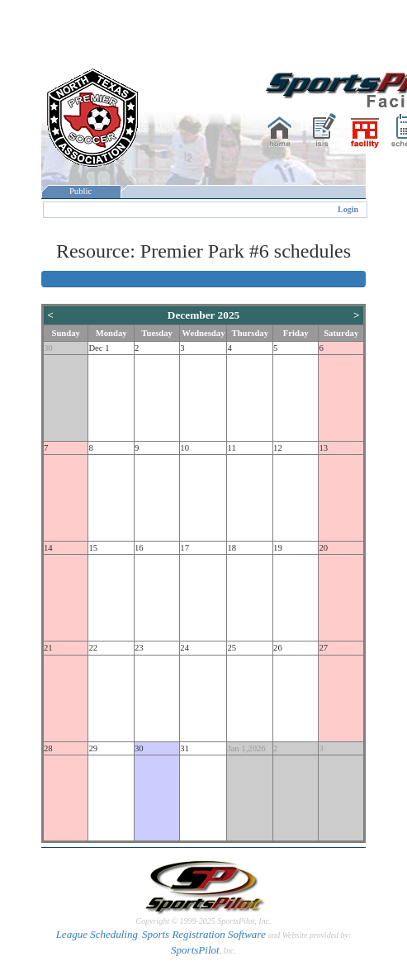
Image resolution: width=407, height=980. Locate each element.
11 (231, 448)
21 (48, 648)
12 (278, 448)
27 (323, 648)
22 (93, 648)
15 (93, 548)
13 (323, 448)
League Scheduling (97, 934)
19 (278, 548)
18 (232, 548)
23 (139, 648)
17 (185, 548)
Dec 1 (99, 348)
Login (348, 209)
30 (48, 348)
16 (139, 548)
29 (93, 748)
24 (185, 648)
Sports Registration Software (204, 934)
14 (48, 548)
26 (278, 648)
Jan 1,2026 (246, 748)
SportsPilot (195, 950)
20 (323, 548)
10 (185, 448)
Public (81, 191)
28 (48, 748)
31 (185, 748)
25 (232, 648)
